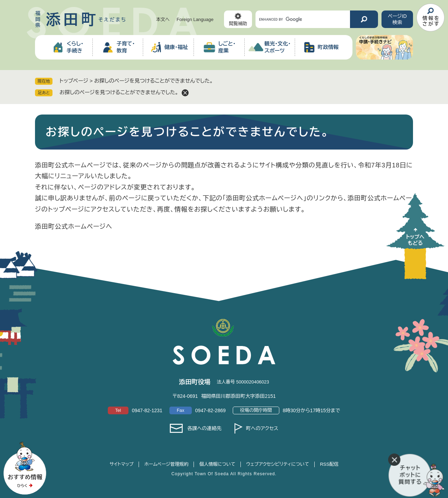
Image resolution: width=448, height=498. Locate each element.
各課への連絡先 (204, 428)
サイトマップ (121, 464)
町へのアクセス (262, 428)
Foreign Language (195, 19)
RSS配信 (329, 464)
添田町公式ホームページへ (74, 227)
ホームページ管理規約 (166, 464)
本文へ (163, 19)
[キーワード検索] (303, 19)
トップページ (74, 81)
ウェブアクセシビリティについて (278, 464)
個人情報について (217, 464)
